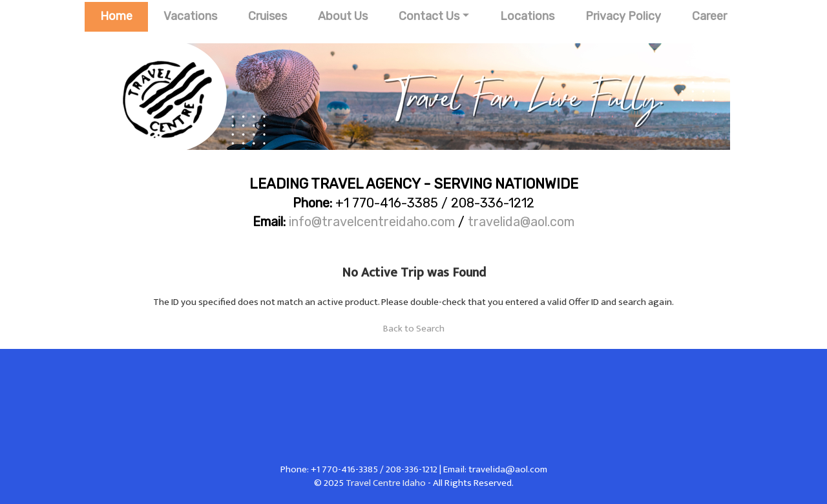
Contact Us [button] (429, 16)
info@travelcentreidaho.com (372, 222)
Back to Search (414, 329)
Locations (527, 16)
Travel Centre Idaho (386, 483)
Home (116, 16)
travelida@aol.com (521, 222)
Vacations (190, 16)
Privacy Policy (623, 16)
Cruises (267, 16)
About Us (343, 16)
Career (709, 16)
